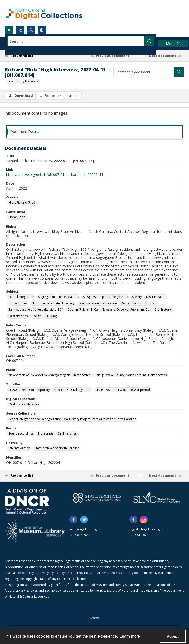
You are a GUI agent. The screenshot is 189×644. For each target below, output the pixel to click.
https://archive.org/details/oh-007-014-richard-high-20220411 (55, 174)
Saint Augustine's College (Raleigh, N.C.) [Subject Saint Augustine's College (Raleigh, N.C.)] (36, 310)
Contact (94, 618)
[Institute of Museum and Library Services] (35, 531)
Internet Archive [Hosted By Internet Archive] (20, 448)
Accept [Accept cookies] (173, 636)
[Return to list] (28, 56)
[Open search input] (9, 30)
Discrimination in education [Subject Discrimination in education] (98, 303)
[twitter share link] (84, 519)
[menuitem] (94, 617)
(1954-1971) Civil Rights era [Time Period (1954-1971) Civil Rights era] (73, 390)
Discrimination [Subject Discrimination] (156, 297)
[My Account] (31, 30)
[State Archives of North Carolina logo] (97, 498)
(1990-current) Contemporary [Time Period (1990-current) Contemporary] (29, 390)
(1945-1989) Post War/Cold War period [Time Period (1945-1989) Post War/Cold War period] (123, 390)
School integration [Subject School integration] (21, 297)
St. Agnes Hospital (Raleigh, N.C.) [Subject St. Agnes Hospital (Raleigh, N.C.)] (105, 297)
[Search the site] (76, 41)
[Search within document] (179, 72)
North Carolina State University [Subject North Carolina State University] (53, 303)
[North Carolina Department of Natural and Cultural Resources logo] (27, 501)
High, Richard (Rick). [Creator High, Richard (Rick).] (22, 203)
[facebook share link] (73, 519)
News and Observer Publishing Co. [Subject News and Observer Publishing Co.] (126, 310)
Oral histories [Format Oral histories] (67, 434)
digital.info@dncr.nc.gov (146, 529)
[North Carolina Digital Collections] (44, 13)
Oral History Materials (23, 81)
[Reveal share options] (20, 30)
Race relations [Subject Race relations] (69, 297)
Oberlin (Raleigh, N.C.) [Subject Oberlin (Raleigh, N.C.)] (82, 310)
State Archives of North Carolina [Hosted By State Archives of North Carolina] (57, 448)
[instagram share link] (144, 519)
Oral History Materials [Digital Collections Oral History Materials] (24, 404)
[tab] (94, 132)
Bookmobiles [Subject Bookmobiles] (18, 303)
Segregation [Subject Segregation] (47, 297)
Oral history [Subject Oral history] (163, 310)
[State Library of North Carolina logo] (157, 498)
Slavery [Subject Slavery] (137, 297)
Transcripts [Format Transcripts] (46, 434)
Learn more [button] (130, 636)
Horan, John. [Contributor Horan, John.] (17, 217)
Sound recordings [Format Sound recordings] (21, 434)
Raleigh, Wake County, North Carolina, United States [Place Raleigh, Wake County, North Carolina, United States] (131, 375)
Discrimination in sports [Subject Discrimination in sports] (138, 303)
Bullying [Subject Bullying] (51, 316)
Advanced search (20, 50)
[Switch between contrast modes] (42, 30)
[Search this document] (144, 72)
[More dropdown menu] (173, 44)
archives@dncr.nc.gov (85, 529)
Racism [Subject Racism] (37, 316)
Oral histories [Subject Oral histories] (18, 316)
